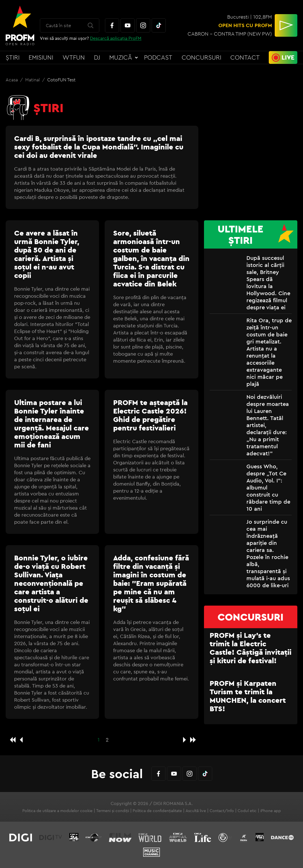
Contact (245, 57)
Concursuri (201, 57)
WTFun (74, 57)
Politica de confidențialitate (157, 811)
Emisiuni (41, 57)
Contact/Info (222, 811)
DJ (97, 57)
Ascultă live (196, 811)
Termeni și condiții (113, 811)
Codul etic (247, 811)
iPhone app (271, 811)
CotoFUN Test (61, 80)
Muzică (121, 57)
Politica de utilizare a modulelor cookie (57, 811)
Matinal (33, 80)
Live (288, 57)
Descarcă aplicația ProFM (116, 38)
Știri (13, 57)
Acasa (12, 80)
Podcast (158, 57)
